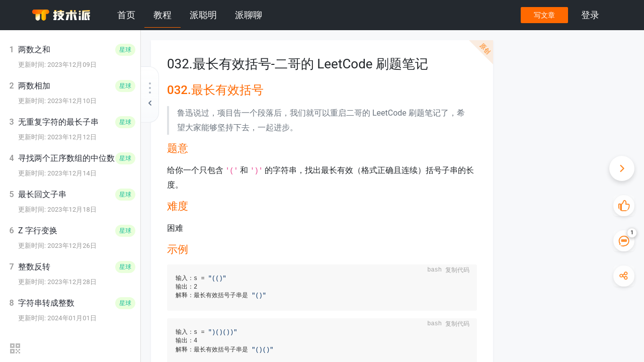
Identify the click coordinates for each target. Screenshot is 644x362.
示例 (526, 112)
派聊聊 (249, 15)
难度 (526, 100)
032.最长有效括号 (537, 76)
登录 (590, 15)
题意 (526, 88)
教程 (163, 15)
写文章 (544, 15)
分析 (526, 124)
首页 (126, 15)
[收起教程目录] (150, 95)
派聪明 (203, 15)
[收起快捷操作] (621, 168)
